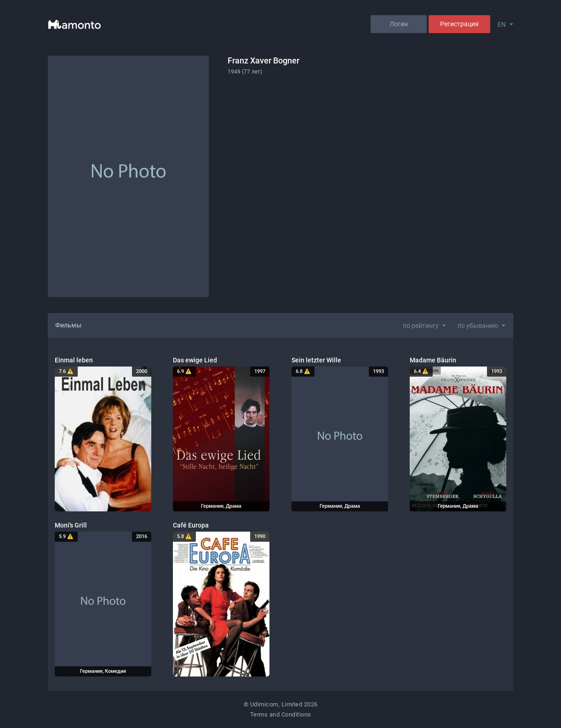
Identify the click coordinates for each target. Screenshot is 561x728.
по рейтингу (421, 326)
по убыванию (478, 326)
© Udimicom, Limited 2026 (281, 704)
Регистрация (459, 24)
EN (502, 24)
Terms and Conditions (281, 714)
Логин (399, 24)
